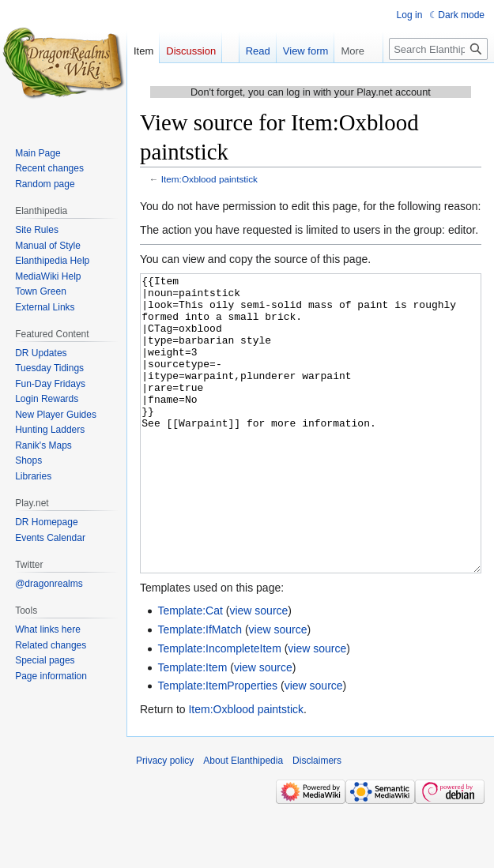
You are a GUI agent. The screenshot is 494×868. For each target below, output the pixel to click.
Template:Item (192, 727)
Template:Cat (190, 670)
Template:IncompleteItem (219, 708)
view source (258, 670)
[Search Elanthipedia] (438, 49)
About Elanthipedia (243, 820)
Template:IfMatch (200, 689)
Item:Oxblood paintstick (209, 179)
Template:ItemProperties (217, 745)
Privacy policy (165, 820)
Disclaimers (317, 820)
